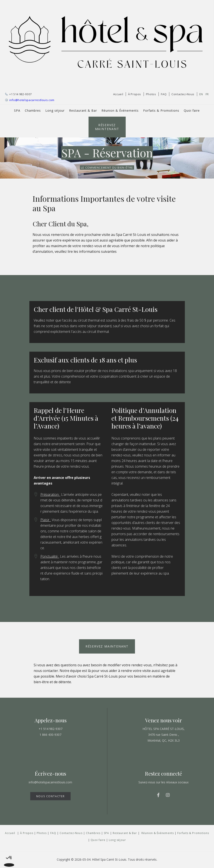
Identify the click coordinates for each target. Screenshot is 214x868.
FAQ (164, 94)
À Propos (135, 94)
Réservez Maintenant (107, 127)
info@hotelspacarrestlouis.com (32, 100)
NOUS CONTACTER (51, 796)
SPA (17, 110)
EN (201, 94)
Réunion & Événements (120, 110)
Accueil (118, 94)
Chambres (33, 110)
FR (207, 94)
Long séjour (55, 110)
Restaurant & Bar (83, 110)
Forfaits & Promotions (161, 110)
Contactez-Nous (183, 94)
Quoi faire (192, 110)
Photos (151, 94)
